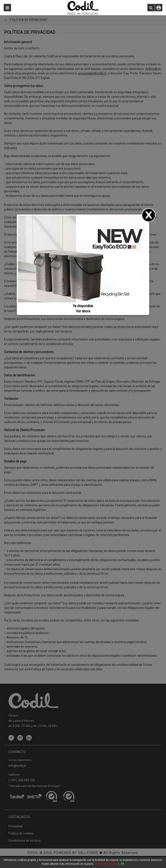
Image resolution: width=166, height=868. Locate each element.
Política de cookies (106, 864)
